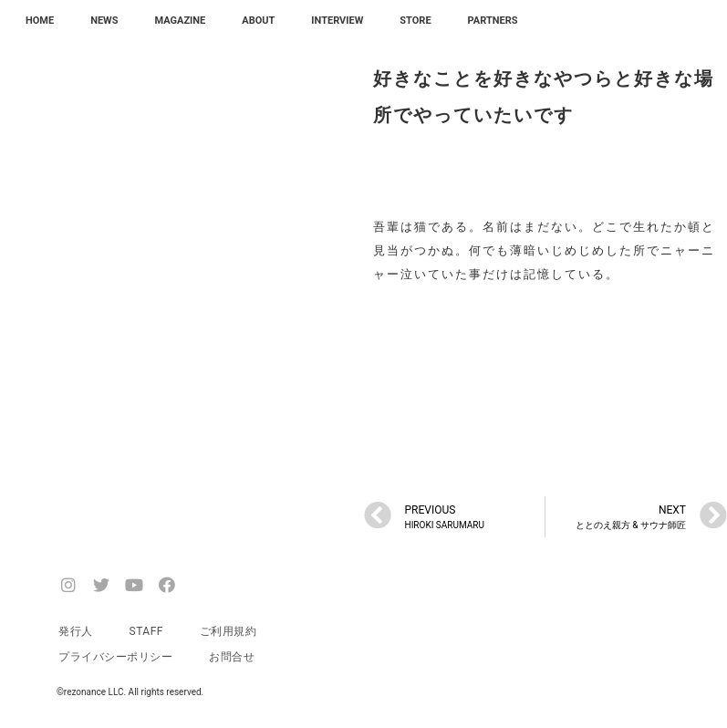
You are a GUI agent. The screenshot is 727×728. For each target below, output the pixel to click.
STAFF (146, 631)
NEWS (104, 21)
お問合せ (232, 657)
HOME (40, 21)
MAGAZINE (181, 21)
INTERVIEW (337, 21)
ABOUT (258, 21)
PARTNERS (493, 21)
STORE (415, 21)
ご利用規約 (228, 631)
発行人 (76, 631)
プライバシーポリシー (115, 657)
